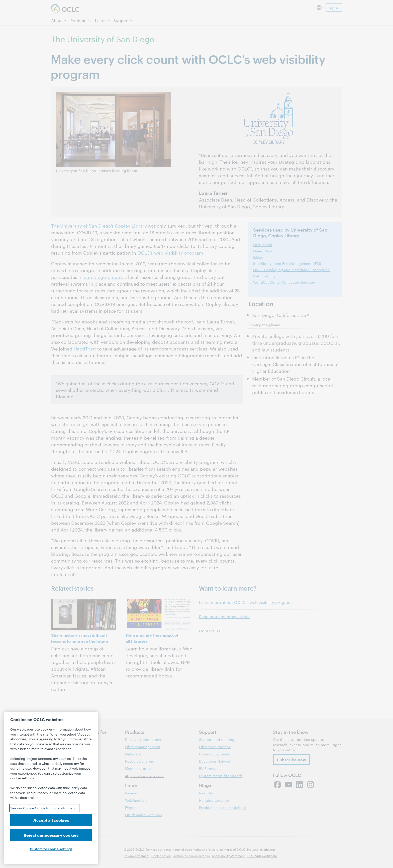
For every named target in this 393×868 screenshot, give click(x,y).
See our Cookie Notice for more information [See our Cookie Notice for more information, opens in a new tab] (44, 808)
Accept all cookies (51, 820)
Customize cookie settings (51, 849)
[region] (51, 788)
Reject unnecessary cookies (51, 835)
